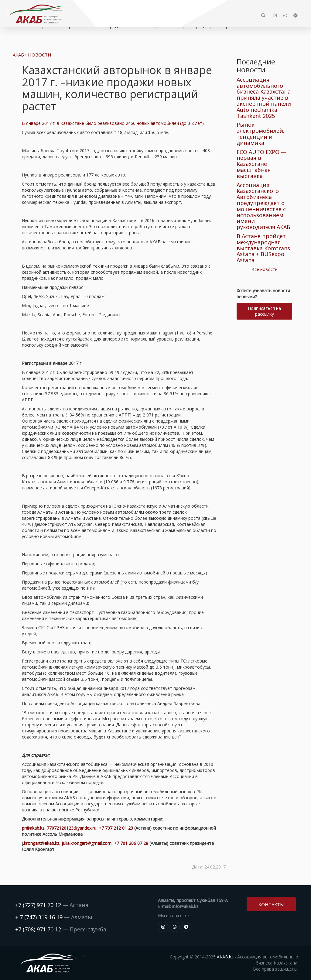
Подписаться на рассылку (264, 311)
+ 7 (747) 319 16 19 (39, 917)
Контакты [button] (271, 904)
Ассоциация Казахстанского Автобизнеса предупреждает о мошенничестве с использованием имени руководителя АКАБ (263, 206)
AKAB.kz (225, 957)
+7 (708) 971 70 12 (38, 929)
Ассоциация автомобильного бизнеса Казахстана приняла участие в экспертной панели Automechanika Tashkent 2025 (264, 98)
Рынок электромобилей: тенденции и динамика (260, 134)
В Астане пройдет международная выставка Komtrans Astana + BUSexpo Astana (263, 248)
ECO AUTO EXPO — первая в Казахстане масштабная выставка (261, 164)
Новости (39, 55)
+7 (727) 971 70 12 (38, 905)
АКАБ (18, 55)
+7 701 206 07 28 (131, 843)
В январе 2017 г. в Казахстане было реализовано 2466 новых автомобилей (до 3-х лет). (113, 123)
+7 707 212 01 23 (116, 828)
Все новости (265, 269)
